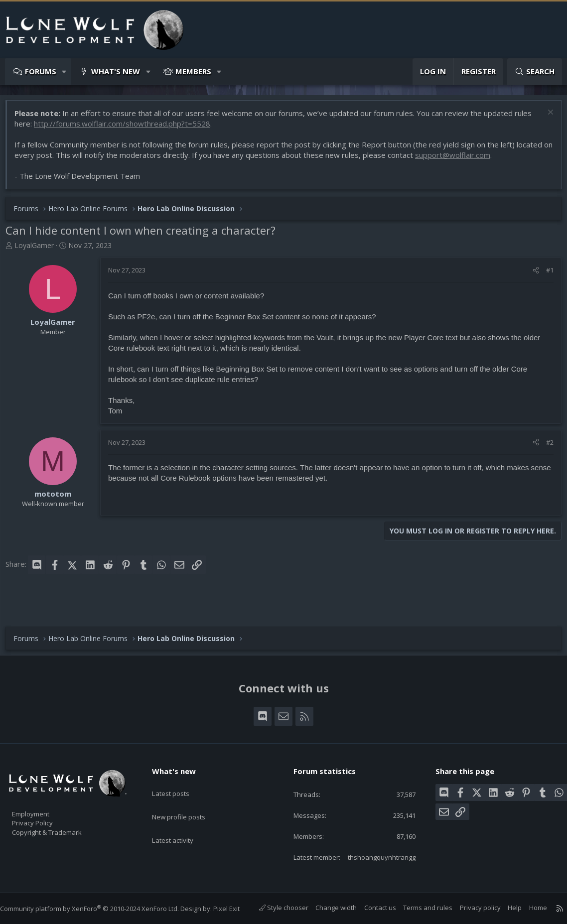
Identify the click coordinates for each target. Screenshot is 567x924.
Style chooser (274, 908)
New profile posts (188, 784)
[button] (65, 71)
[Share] (531, 275)
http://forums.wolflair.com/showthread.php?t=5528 (127, 129)
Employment (44, 789)
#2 (545, 447)
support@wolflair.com (468, 160)
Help (505, 908)
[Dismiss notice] (544, 118)
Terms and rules (418, 908)
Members (193, 71)
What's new (116, 71)
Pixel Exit (236, 899)
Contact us (370, 908)
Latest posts (179, 764)
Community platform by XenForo (99, 899)
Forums (41, 71)
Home (528, 908)
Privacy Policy (45, 799)
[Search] (535, 71)
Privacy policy (470, 908)
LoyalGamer (39, 250)
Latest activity (181, 803)
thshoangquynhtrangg (373, 848)
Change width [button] (326, 908)
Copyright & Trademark (62, 809)
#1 (545, 275)
